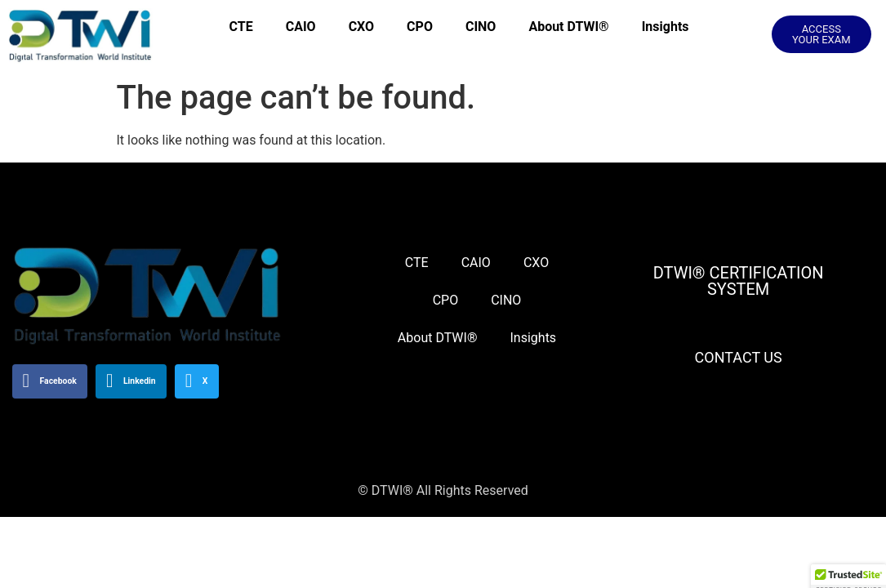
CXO (361, 27)
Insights (666, 27)
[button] (821, 34)
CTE (241, 27)
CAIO (301, 27)
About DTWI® (568, 27)
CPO (420, 27)
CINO (481, 27)
